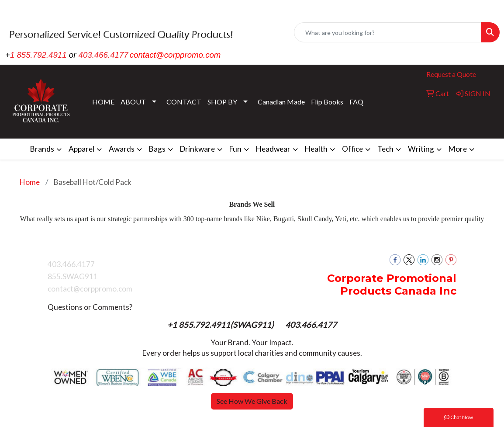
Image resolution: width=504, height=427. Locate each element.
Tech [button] (385, 149)
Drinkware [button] (197, 149)
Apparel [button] (81, 149)
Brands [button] (42, 149)
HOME (103, 102)
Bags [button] (157, 149)
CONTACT (184, 102)
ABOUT (133, 102)
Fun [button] (235, 149)
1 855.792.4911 (38, 55)
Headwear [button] (273, 149)
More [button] (458, 149)
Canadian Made (281, 102)
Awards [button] (122, 149)
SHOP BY (222, 102)
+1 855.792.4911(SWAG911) (221, 325)
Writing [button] (421, 149)
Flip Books (327, 102)
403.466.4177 (104, 55)
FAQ (356, 102)
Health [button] (316, 149)
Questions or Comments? (90, 307)
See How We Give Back (252, 401)
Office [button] (352, 149)
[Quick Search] (388, 32)
